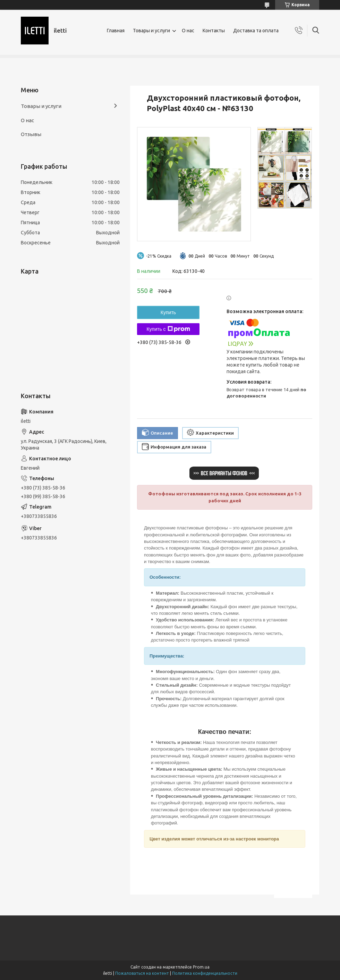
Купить (168, 312)
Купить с (168, 329)
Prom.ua (201, 967)
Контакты (214, 31)
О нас (188, 31)
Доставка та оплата (256, 31)
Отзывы (31, 134)
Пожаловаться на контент (142, 973)
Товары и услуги (151, 31)
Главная (116, 31)
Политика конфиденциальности (205, 973)
